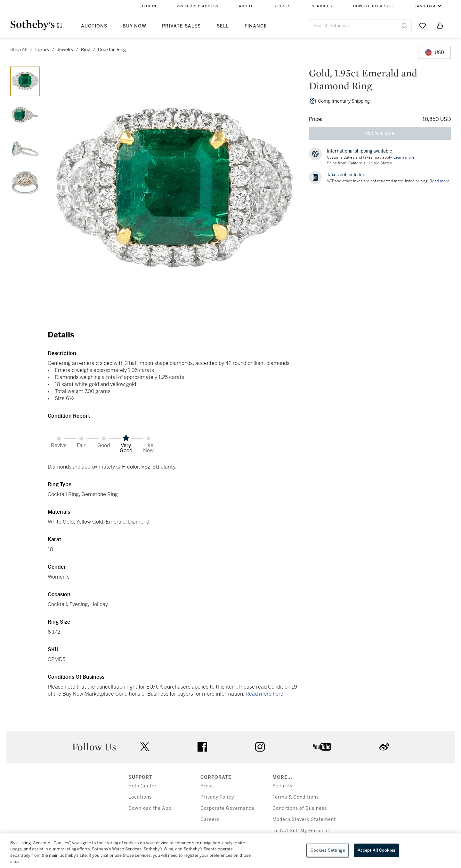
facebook (202, 747)
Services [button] (322, 6)
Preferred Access (198, 6)
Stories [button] (282, 6)
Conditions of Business (300, 808)
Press (207, 786)
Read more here (264, 694)
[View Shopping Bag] (440, 26)
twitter (145, 747)
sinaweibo (384, 747)
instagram (260, 747)
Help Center (143, 786)
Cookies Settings (328, 850)
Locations (140, 797)
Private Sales (181, 26)
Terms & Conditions (296, 797)
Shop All (19, 50)
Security (283, 786)
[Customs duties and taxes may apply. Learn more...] (404, 157)
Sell (223, 26)
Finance (256, 26)
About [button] (246, 6)
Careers (210, 820)
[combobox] (360, 26)
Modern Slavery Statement (304, 820)
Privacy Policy (217, 797)
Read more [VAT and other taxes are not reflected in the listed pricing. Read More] (440, 181)
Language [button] (426, 6)
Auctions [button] (94, 26)
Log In (149, 6)
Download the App (150, 808)
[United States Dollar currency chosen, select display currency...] (434, 52)
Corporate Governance (227, 808)
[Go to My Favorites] (423, 26)
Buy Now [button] (134, 26)
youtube (322, 747)
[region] (230, 851)
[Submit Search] (404, 26)
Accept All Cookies (376, 850)
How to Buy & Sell (373, 6)
